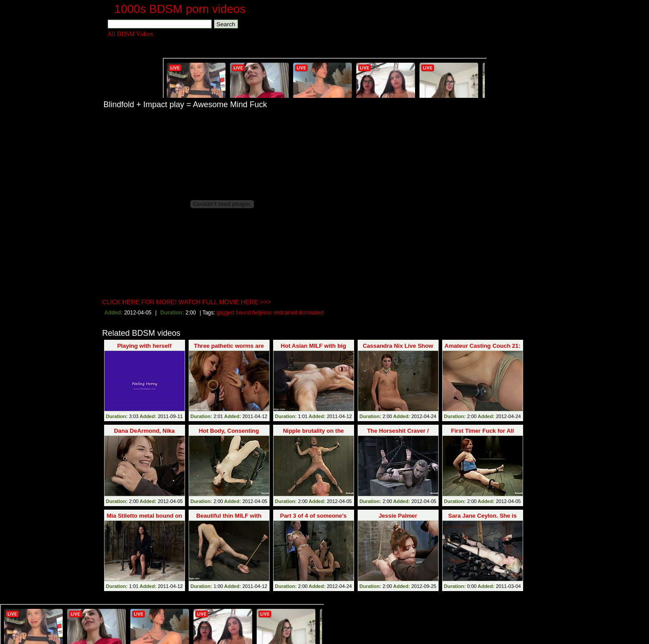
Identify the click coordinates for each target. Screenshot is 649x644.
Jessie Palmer (398, 516)
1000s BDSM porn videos (180, 9)
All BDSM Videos (131, 34)
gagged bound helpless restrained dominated (270, 313)
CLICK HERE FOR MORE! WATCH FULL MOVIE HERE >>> (187, 302)
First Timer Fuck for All (483, 431)
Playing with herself (144, 346)
